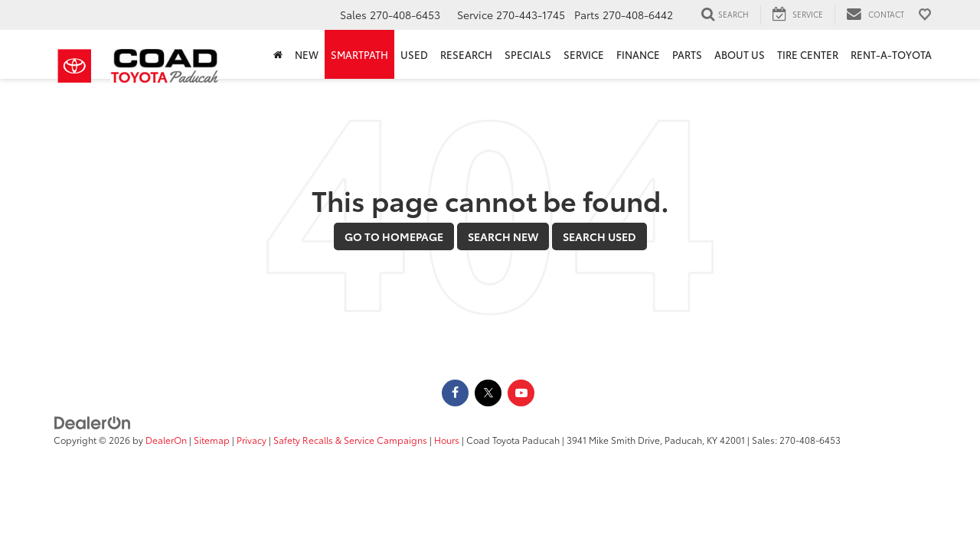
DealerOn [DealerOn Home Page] (166, 440)
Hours (447, 440)
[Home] (278, 54)
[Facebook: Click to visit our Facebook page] (455, 392)
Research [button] (466, 54)
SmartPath (359, 54)
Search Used (599, 236)
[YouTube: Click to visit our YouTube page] (521, 392)
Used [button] (414, 54)
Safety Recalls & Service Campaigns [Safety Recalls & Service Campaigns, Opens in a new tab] (350, 440)
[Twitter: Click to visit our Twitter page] (488, 392)
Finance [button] (638, 54)
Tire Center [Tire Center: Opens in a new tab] (808, 54)
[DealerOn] (93, 422)
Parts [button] (687, 54)
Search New (503, 236)
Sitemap (212, 440)
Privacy (252, 440)
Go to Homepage (394, 236)
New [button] (307, 54)
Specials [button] (528, 54)
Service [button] (584, 54)
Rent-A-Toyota (891, 54)
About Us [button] (740, 54)
